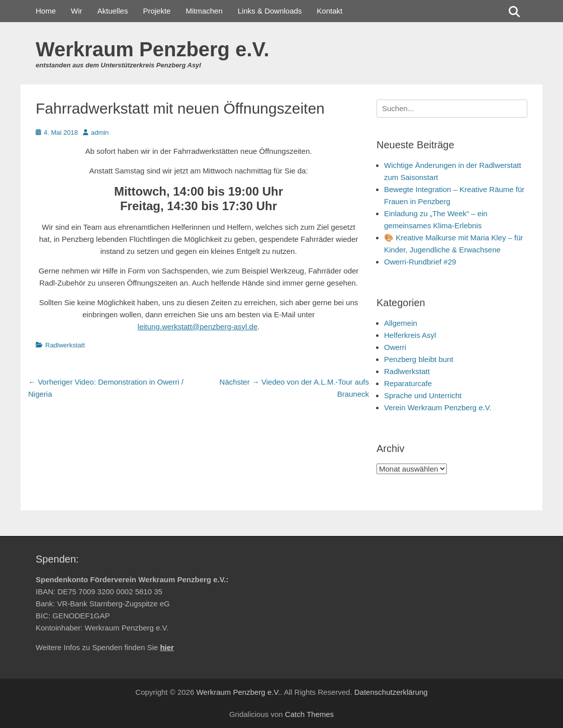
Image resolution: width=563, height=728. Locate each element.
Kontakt (330, 11)
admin (100, 132)
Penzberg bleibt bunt (419, 359)
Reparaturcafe (408, 383)
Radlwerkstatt (65, 345)
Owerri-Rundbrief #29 (420, 262)
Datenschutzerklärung (391, 692)
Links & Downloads (270, 11)
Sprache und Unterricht (423, 395)
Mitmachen (204, 11)
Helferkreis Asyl (410, 335)
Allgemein (401, 323)
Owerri (395, 347)
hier (167, 647)
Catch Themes (309, 714)
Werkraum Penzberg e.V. (153, 49)
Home (46, 11)
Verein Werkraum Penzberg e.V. (438, 407)
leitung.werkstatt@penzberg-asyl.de (198, 327)
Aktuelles (113, 11)
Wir (77, 11)
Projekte (157, 11)
